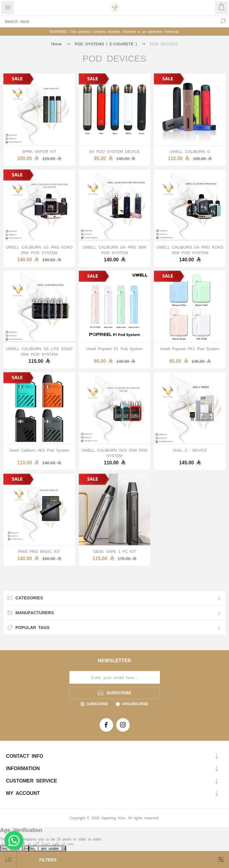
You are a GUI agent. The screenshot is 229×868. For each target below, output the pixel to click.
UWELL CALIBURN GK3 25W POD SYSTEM (114, 453)
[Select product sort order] (8, 860)
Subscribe (97, 704)
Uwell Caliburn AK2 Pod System (39, 450)
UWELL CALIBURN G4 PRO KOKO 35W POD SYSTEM (190, 250)
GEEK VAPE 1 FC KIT (114, 551)
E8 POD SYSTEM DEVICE (114, 151)
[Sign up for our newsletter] (115, 677)
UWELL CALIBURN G (190, 151)
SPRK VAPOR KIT (39, 151)
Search (223, 21)
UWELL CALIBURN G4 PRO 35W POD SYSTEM (114, 250)
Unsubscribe (135, 704)
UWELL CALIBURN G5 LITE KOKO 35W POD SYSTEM (39, 351)
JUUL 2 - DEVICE (190, 450)
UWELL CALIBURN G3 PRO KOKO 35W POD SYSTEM (39, 250)
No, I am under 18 (47, 848)
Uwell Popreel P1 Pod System (114, 348)
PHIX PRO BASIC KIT (39, 551)
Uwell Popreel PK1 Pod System (190, 348)
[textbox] (108, 21)
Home (57, 44)
